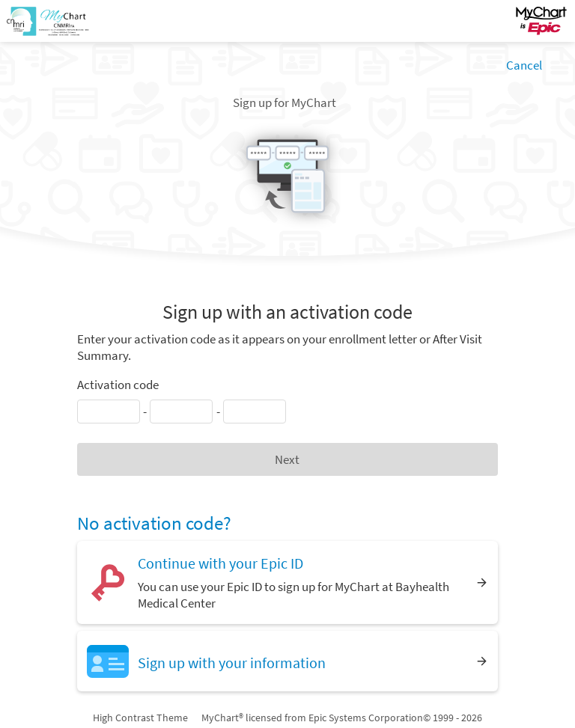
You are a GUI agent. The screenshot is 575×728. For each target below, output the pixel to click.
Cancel (524, 65)
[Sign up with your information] (287, 661)
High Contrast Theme (140, 718)
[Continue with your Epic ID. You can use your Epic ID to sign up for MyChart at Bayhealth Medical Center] (287, 582)
